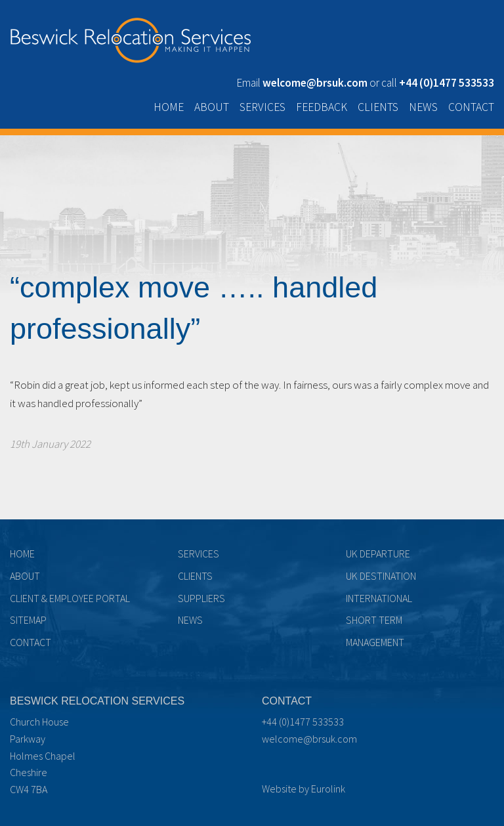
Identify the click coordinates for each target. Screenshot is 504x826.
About (212, 107)
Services (262, 107)
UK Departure (378, 554)
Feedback (322, 107)
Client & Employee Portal (70, 598)
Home (169, 107)
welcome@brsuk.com (309, 739)
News (423, 107)
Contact (471, 107)
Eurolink (328, 789)
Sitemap (28, 620)
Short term (374, 620)
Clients (378, 107)
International (379, 598)
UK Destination (381, 576)
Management (375, 642)
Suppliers (201, 598)
